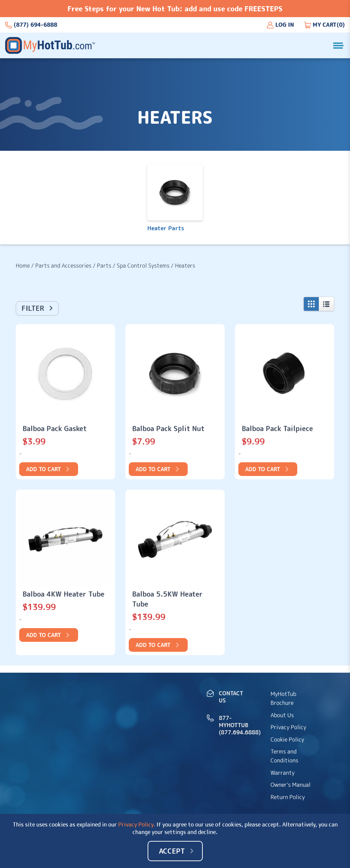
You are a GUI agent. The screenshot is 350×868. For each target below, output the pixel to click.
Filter (33, 308)
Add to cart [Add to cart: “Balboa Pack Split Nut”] (153, 469)
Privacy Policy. (137, 824)
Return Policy (288, 797)
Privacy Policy (288, 727)
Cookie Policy (287, 739)
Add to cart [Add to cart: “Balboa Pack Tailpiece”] (263, 469)
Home (23, 266)
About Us (282, 715)
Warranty (283, 773)
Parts (104, 266)
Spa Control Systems (143, 266)
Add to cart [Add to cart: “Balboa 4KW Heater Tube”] (43, 635)
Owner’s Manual (291, 785)
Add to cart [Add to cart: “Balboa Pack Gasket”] (43, 469)
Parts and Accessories (63, 266)
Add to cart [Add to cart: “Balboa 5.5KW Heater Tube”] (153, 645)
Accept (172, 851)
